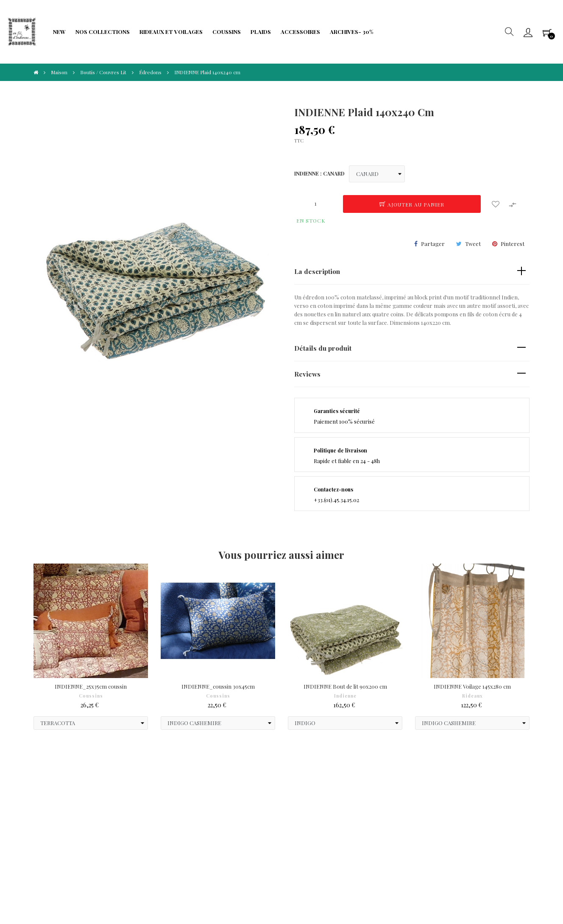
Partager (433, 244)
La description (317, 271)
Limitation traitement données (144, 819)
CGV (35, 789)
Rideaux (472, 696)
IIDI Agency (91, 886)
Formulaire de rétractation (237, 802)
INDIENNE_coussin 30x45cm (218, 686)
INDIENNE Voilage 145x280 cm (472, 686)
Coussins (91, 696)
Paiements (43, 802)
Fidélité (125, 802)
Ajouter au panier (412, 204)
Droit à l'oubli (47, 815)
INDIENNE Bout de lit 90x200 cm (345, 686)
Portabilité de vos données (235, 815)
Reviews (307, 374)
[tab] (412, 272)
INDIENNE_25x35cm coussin (91, 686)
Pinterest (513, 244)
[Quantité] (315, 204)
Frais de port (218, 789)
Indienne (345, 696)
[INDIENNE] (377, 174)
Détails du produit (323, 348)
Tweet (473, 244)
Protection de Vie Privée (146, 789)
